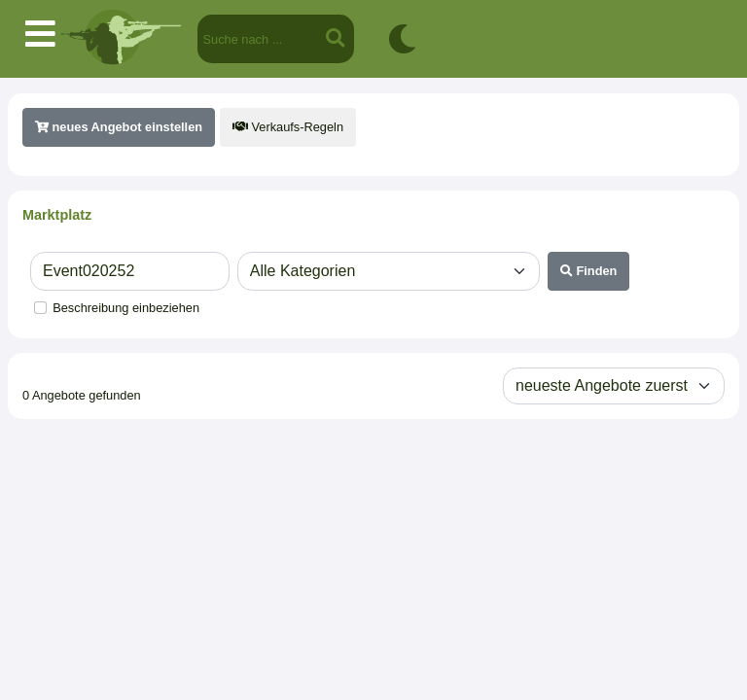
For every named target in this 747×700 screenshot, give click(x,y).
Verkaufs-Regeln (288, 127)
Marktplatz (57, 215)
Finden (589, 271)
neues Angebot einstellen (119, 127)
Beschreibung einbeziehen (126, 308)
